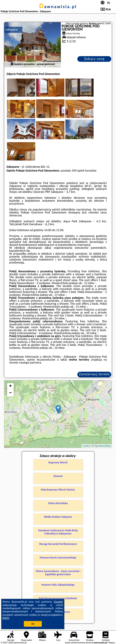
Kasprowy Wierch (58, 462)
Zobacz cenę (94, 59)
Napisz (112, 643)
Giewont (58, 476)
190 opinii (78, 171)
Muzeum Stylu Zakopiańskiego (58, 585)
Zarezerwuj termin (95, 374)
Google (58, 602)
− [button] (10, 393)
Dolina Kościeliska (58, 503)
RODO (6, 618)
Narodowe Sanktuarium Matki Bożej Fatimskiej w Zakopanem (58, 532)
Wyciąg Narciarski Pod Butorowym (58, 544)
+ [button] (10, 386)
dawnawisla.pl (58, 7)
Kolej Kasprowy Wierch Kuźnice (58, 490)
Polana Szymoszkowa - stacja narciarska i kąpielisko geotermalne (58, 573)
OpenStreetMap (103, 446)
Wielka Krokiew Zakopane (58, 517)
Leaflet (86, 446)
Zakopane (12, 30)
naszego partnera (30, 363)
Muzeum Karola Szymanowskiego (58, 558)
